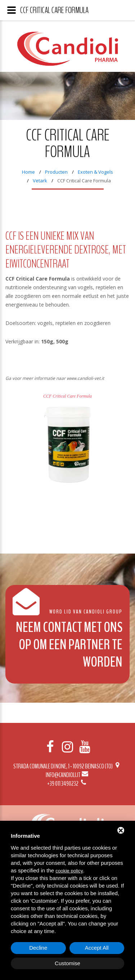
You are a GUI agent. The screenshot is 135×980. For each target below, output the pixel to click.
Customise (67, 963)
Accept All (97, 948)
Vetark (40, 181)
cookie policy (69, 871)
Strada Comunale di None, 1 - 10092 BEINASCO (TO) (67, 766)
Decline (38, 948)
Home (28, 172)
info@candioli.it (67, 775)
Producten (56, 172)
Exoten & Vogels (95, 172)
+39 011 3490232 (67, 784)
